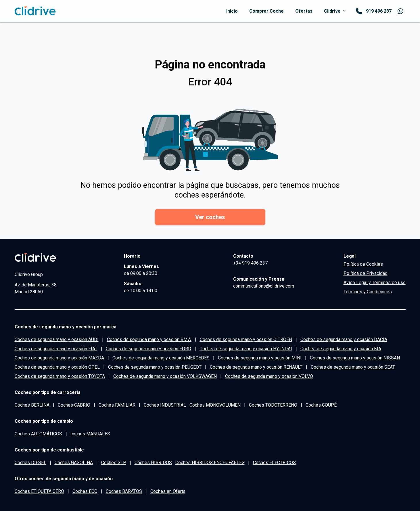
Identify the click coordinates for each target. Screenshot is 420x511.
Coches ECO (85, 491)
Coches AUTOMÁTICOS (38, 434)
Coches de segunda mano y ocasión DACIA (344, 339)
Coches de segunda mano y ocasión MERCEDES (161, 358)
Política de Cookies (363, 264)
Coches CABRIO (74, 405)
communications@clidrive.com (264, 286)
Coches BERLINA (32, 405)
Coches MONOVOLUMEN (215, 405)
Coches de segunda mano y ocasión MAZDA (59, 358)
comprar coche (266, 11)
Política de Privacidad (366, 273)
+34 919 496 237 (250, 263)
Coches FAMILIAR (117, 405)
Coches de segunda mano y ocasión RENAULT (256, 367)
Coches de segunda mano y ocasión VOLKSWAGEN (165, 376)
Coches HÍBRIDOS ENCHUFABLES (210, 463)
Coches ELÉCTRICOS (274, 463)
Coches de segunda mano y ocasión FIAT (56, 349)
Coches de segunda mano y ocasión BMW (149, 339)
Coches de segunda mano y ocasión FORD (148, 349)
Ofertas (304, 11)
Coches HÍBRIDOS (153, 463)
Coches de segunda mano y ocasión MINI (260, 358)
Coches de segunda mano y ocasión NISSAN (355, 358)
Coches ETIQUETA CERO (39, 491)
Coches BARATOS (124, 491)
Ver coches (210, 217)
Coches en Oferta (168, 491)
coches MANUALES (90, 434)
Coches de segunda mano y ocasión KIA (341, 349)
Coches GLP (114, 463)
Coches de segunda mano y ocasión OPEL (57, 367)
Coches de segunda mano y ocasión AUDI (57, 339)
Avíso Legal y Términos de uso (375, 283)
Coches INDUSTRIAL (165, 405)
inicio (232, 11)
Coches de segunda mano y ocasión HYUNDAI (246, 349)
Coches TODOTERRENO (273, 405)
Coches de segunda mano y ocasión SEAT (353, 367)
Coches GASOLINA (74, 463)
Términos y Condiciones (368, 292)
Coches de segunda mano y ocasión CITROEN (246, 339)
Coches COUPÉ (321, 405)
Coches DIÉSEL (30, 463)
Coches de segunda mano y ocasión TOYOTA (60, 376)
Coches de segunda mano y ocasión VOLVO (269, 376)
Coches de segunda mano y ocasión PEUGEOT (155, 367)
